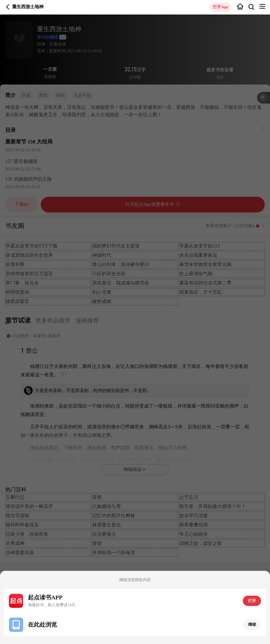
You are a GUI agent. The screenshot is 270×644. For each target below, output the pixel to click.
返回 (8, 7)
